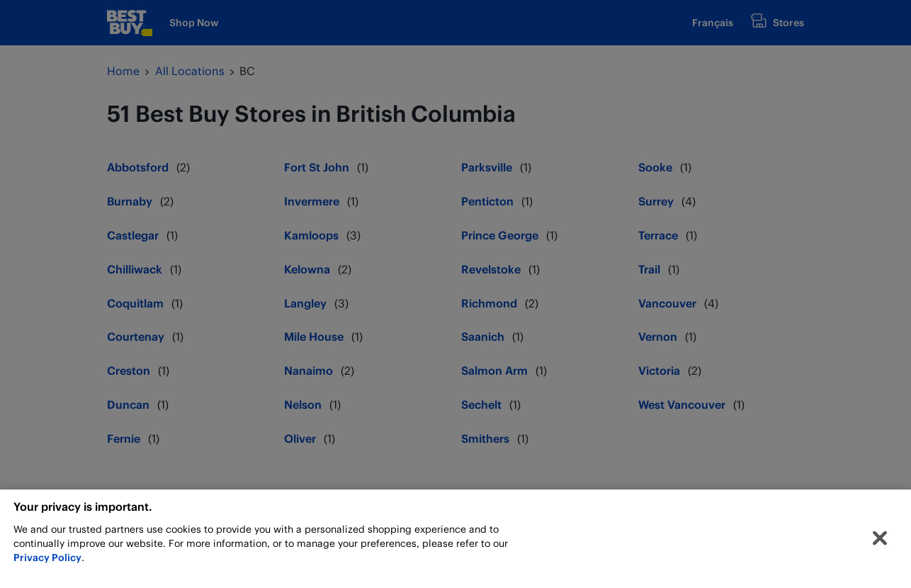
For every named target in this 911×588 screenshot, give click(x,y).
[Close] (880, 543)
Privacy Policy (47, 561)
